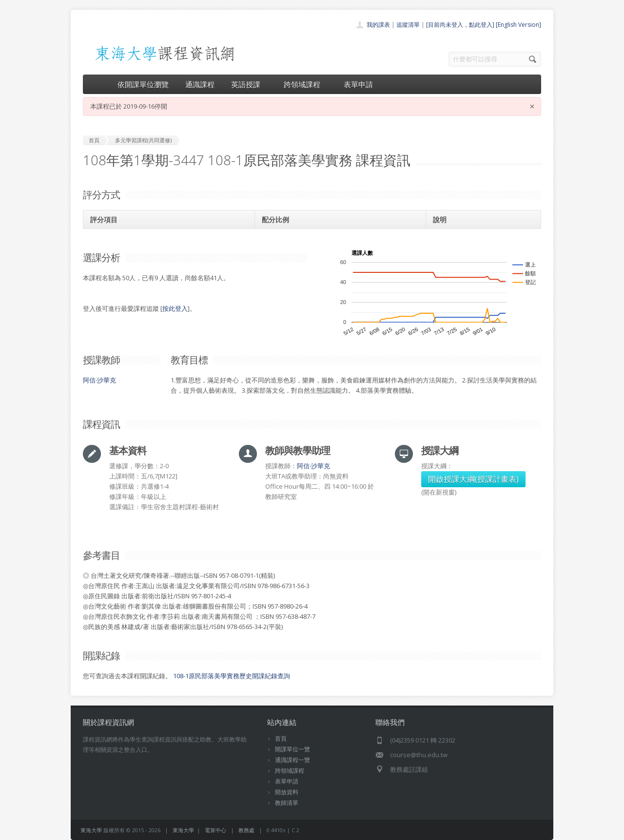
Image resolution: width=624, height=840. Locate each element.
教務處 (246, 830)
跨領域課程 (305, 84)
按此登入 (175, 308)
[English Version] (518, 25)
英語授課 (249, 84)
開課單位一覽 (292, 749)
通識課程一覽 (292, 760)
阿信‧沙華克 (99, 380)
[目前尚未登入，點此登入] (460, 25)
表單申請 (358, 84)
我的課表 (378, 25)
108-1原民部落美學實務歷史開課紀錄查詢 (232, 676)
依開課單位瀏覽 (143, 84)
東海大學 (91, 830)
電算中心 (215, 830)
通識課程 (200, 84)
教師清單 (287, 803)
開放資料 (287, 792)
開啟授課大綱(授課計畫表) (473, 479)
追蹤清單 (408, 25)
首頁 (281, 738)
